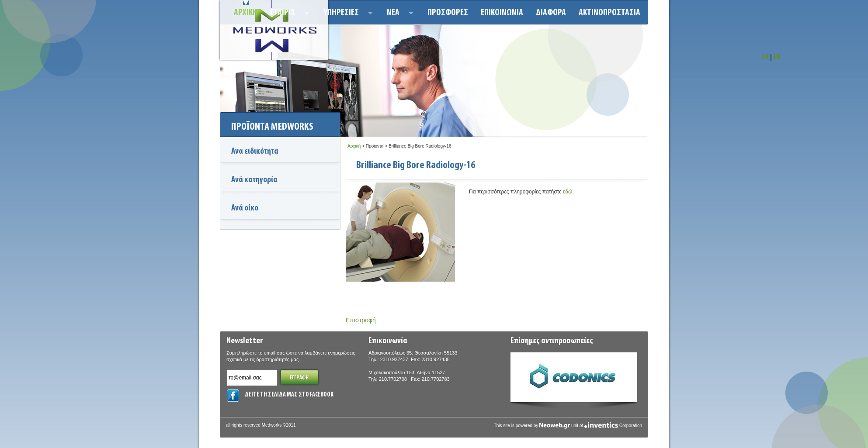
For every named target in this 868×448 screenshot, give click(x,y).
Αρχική (354, 146)
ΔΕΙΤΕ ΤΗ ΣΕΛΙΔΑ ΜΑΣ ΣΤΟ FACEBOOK (289, 395)
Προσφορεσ (448, 13)
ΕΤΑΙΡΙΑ (287, 14)
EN (777, 57)
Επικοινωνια (502, 13)
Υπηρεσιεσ (345, 14)
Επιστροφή (361, 320)
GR (765, 57)
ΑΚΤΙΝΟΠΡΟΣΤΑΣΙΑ (609, 13)
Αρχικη (246, 13)
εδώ (568, 192)
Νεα (398, 14)
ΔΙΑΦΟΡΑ (551, 13)
